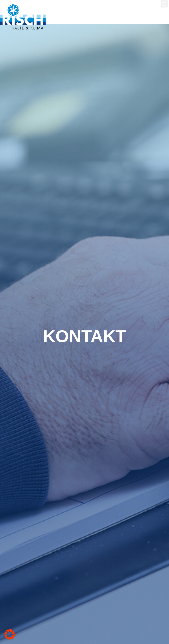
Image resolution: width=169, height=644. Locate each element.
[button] (164, 4)
